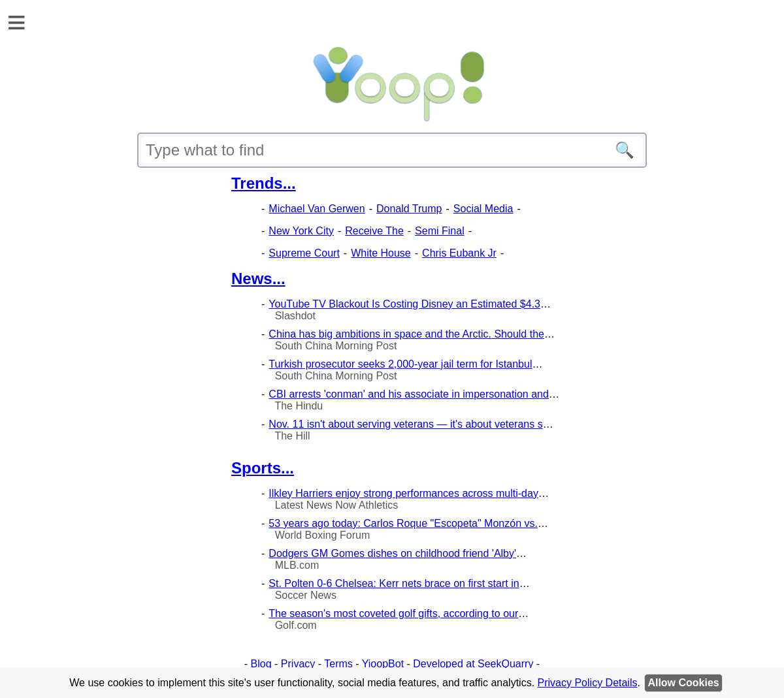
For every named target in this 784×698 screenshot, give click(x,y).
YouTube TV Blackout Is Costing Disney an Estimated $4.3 (404, 304)
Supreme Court (304, 253)
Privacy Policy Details (588, 683)
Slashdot (295, 316)
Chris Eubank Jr (459, 253)
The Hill (292, 436)
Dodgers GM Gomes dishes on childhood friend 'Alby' (392, 553)
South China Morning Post (336, 346)
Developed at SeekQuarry (473, 664)
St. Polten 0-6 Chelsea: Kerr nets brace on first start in (394, 583)
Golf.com (296, 625)
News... (258, 278)
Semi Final (440, 231)
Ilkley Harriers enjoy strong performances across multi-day (403, 493)
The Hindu (299, 406)
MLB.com (297, 565)
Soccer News (306, 595)
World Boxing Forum (323, 535)
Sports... (263, 468)
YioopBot (383, 664)
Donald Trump (409, 209)
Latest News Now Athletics (337, 505)
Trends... (264, 183)
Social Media (483, 209)
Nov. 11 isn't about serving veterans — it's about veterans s (405, 424)
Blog (261, 664)
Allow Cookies (683, 683)
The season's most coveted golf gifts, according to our (393, 613)
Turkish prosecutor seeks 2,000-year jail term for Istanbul (400, 364)
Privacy (298, 664)
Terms (338, 664)
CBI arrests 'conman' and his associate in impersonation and (409, 394)
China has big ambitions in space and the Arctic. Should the (406, 334)
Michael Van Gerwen (317, 209)
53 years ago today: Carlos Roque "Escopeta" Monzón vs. (403, 523)
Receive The (374, 231)
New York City (301, 231)
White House (381, 253)
